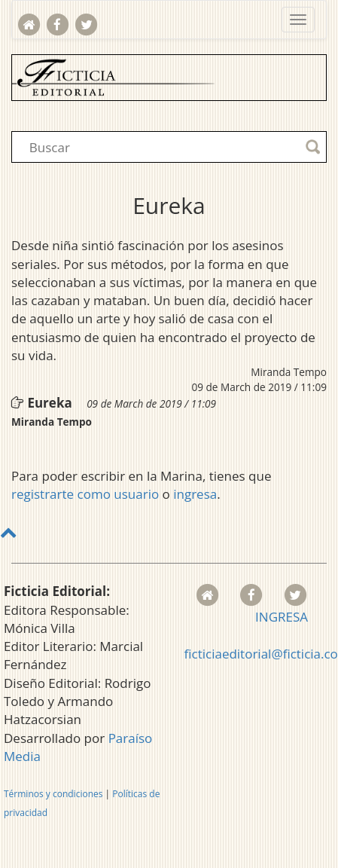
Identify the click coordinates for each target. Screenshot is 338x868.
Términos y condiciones (53, 794)
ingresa (195, 494)
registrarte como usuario (85, 494)
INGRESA (282, 617)
